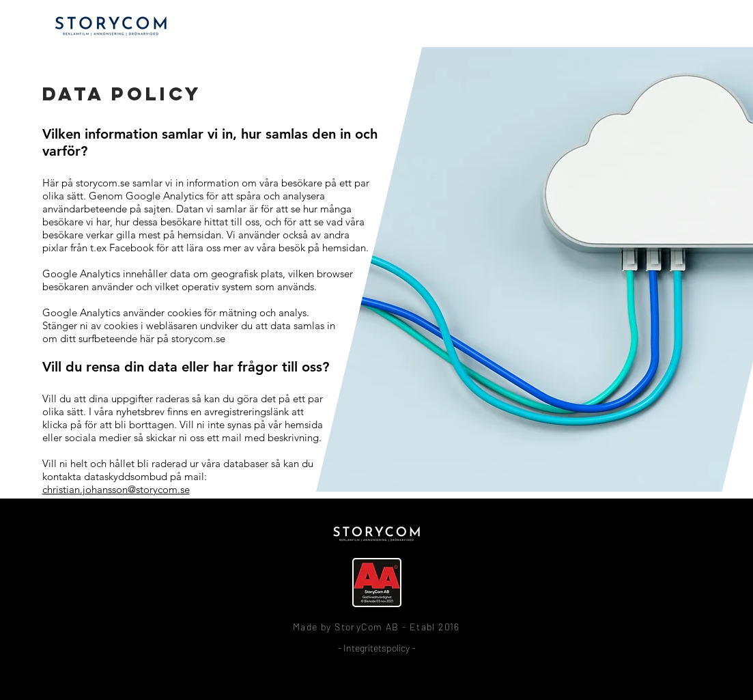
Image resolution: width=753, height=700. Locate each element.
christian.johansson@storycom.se (116, 489)
